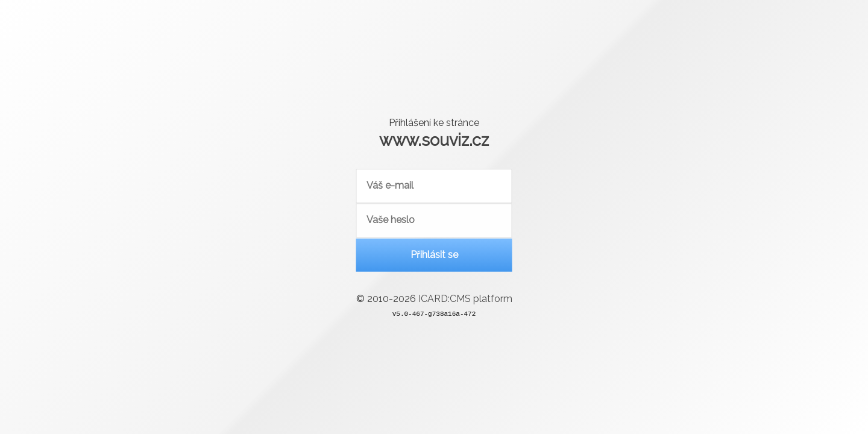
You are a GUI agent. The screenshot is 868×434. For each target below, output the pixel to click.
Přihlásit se (434, 255)
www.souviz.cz (434, 140)
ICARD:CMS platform (465, 300)
